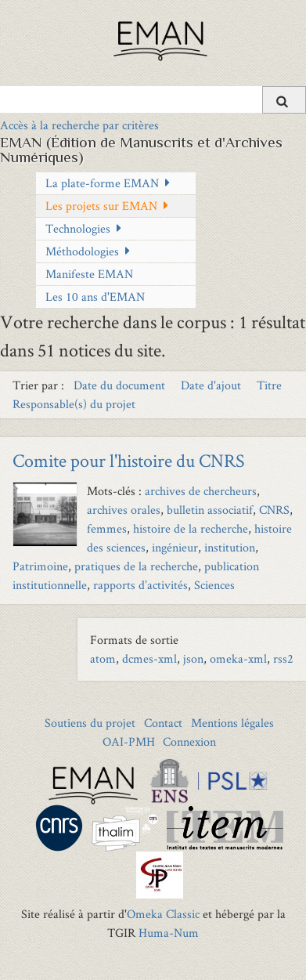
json (193, 658)
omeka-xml (238, 658)
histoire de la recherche (191, 528)
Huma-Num (169, 933)
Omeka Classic (163, 914)
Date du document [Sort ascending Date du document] (121, 385)
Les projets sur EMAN (101, 206)
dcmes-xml (149, 658)
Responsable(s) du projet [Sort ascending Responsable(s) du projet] (74, 404)
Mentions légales (232, 723)
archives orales (124, 510)
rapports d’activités (140, 585)
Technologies (78, 228)
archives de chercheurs (201, 491)
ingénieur (175, 547)
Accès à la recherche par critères (79, 125)
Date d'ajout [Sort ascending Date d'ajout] (212, 385)
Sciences (214, 585)
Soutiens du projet (90, 723)
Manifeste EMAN (89, 274)
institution (230, 547)
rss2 (283, 658)
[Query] (153, 99)
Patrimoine (40, 566)
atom (103, 658)
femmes (107, 528)
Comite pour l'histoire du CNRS (129, 460)
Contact (163, 723)
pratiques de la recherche (136, 566)
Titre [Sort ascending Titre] (269, 385)
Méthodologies (82, 251)
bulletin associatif (210, 510)
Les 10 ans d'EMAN (95, 297)
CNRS (274, 510)
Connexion (189, 741)
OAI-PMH (129, 741)
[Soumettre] (284, 100)
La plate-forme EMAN (102, 183)
